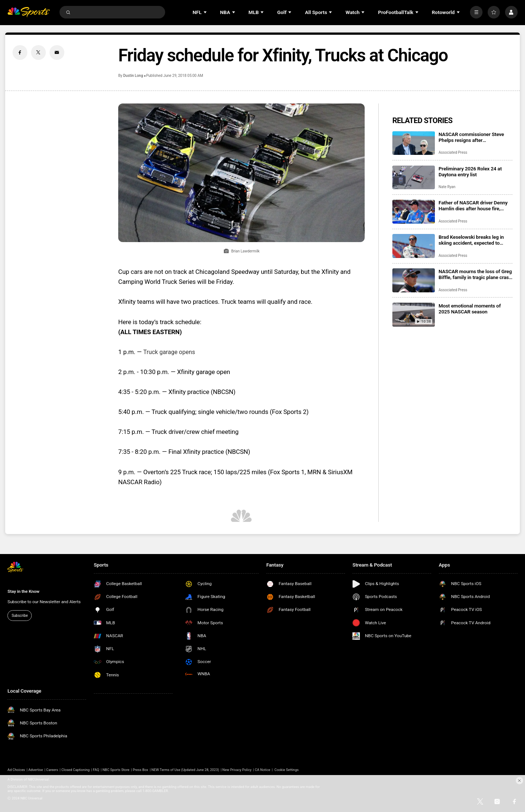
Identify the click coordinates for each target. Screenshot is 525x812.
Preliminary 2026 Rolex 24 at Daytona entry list (470, 171)
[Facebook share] (20, 52)
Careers (52, 770)
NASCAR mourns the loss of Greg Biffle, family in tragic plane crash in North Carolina (475, 274)
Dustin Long (133, 76)
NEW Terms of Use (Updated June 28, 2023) (185, 770)
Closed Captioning (75, 770)
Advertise (36, 770)
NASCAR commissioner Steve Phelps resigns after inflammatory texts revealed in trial (472, 137)
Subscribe (20, 616)
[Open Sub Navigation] (206, 12)
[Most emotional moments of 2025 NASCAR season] (414, 315)
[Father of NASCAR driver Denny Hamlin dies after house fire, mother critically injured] (414, 212)
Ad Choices (16, 770)
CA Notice (263, 770)
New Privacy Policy (237, 770)
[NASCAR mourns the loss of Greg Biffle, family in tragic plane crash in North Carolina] (414, 280)
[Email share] (57, 52)
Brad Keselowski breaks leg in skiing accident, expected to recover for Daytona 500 (471, 240)
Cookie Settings (287, 770)
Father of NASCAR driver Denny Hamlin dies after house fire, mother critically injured (473, 205)
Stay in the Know (23, 591)
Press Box (140, 770)
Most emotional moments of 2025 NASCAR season (470, 309)
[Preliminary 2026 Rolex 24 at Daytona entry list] (414, 178)
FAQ (96, 770)
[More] (476, 12)
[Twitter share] (38, 52)
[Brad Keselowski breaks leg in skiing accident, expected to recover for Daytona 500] (414, 246)
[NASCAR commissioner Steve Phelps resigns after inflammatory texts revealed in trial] (414, 143)
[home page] (29, 12)
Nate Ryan (447, 187)
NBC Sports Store (116, 770)
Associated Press (453, 152)
